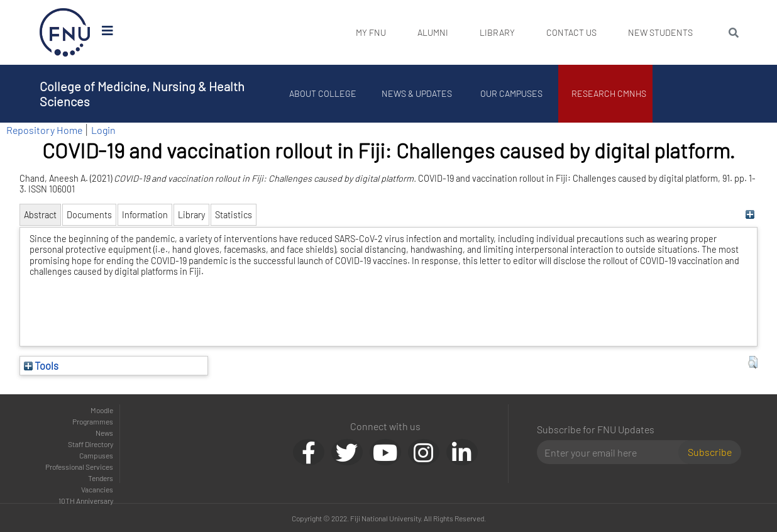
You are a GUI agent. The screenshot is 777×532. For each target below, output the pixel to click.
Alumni (433, 32)
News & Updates (417, 93)
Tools (41, 365)
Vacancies (97, 489)
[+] (750, 215)
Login (103, 130)
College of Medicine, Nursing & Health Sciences (142, 94)
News (104, 433)
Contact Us (571, 32)
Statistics (234, 215)
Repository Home (44, 130)
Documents (89, 215)
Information (145, 215)
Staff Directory (91, 444)
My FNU (371, 32)
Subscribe (710, 452)
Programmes (93, 421)
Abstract (40, 215)
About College (323, 93)
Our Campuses (511, 93)
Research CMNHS (609, 93)
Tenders (101, 478)
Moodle (102, 410)
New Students (660, 32)
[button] (753, 362)
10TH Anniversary (86, 501)
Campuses (96, 455)
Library (497, 32)
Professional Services (79, 467)
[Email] (613, 452)
